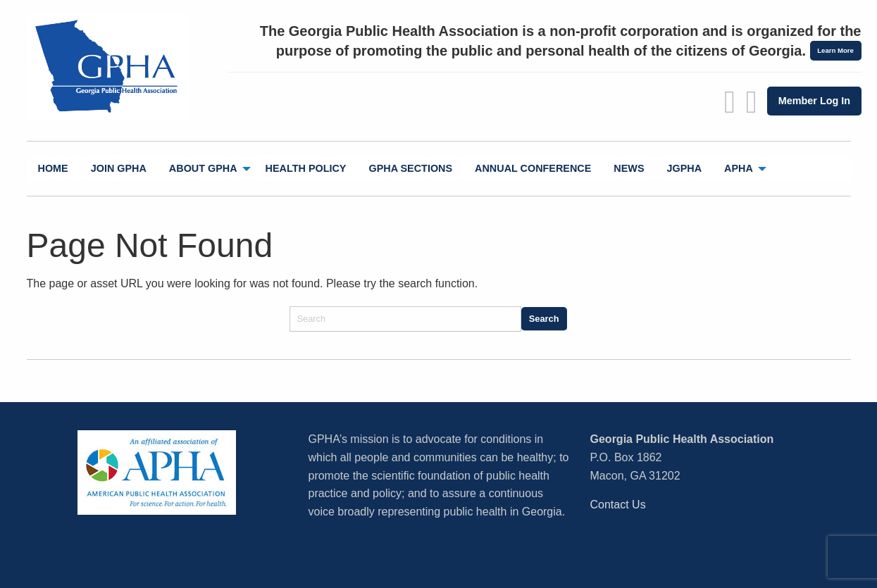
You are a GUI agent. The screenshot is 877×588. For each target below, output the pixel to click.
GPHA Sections (410, 168)
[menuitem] (53, 169)
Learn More (835, 50)
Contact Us (618, 505)
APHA (739, 168)
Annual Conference (533, 168)
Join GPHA (119, 168)
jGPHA (685, 168)
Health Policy (306, 168)
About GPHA (203, 168)
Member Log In (814, 101)
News (629, 168)
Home (53, 168)
